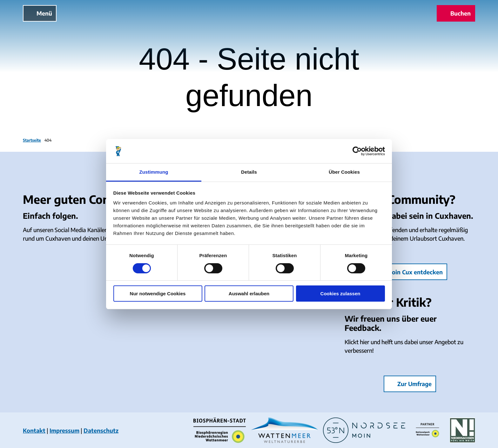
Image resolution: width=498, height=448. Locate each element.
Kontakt (34, 430)
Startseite (32, 140)
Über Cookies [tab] (344, 172)
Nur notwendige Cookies (158, 294)
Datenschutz (101, 430)
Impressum (64, 430)
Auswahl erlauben (249, 294)
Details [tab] (249, 172)
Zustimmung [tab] (154, 172)
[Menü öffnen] (40, 13)
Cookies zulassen (340, 294)
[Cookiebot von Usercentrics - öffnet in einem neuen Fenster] (357, 151)
